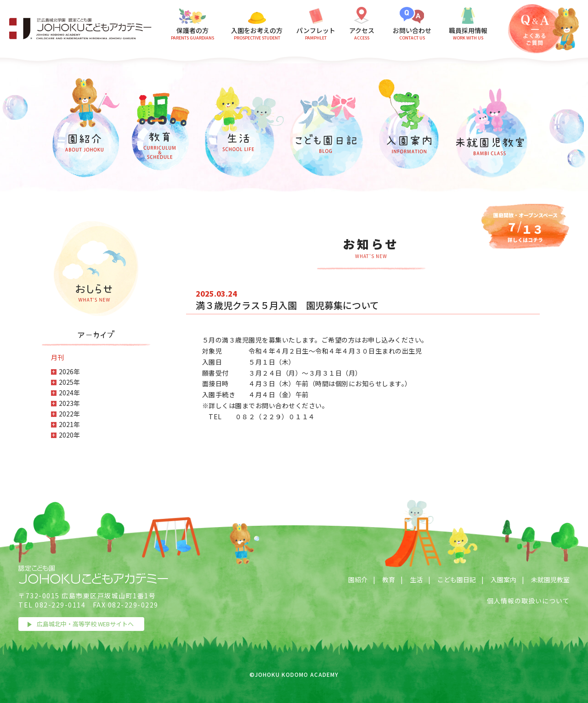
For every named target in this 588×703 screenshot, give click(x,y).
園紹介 (358, 579)
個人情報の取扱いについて (528, 601)
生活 (416, 579)
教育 (389, 579)
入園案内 (503, 579)
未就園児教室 (550, 579)
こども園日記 (457, 579)
